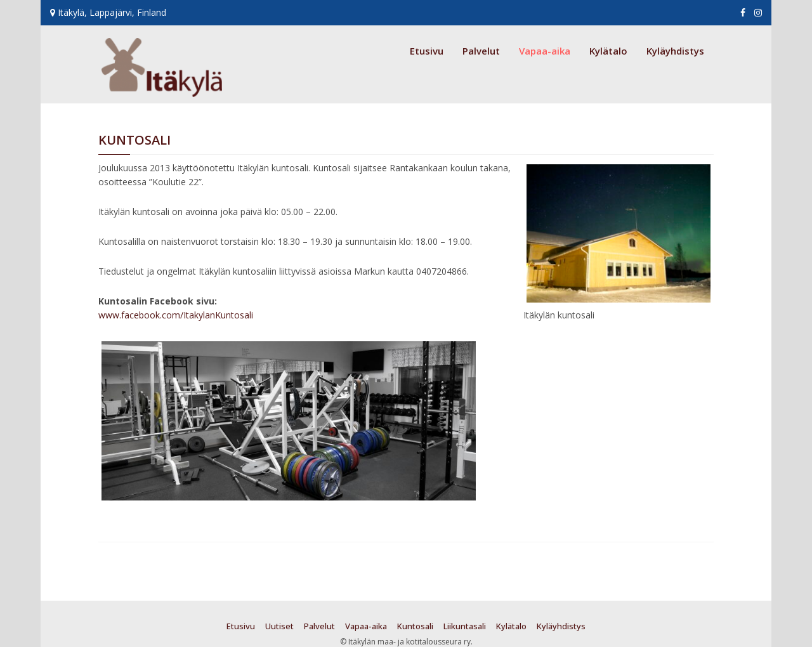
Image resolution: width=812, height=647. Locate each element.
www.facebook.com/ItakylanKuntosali (176, 315)
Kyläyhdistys (675, 51)
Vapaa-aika (545, 51)
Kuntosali (415, 626)
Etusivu (427, 51)
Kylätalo (608, 51)
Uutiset (279, 626)
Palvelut (481, 51)
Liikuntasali (465, 626)
